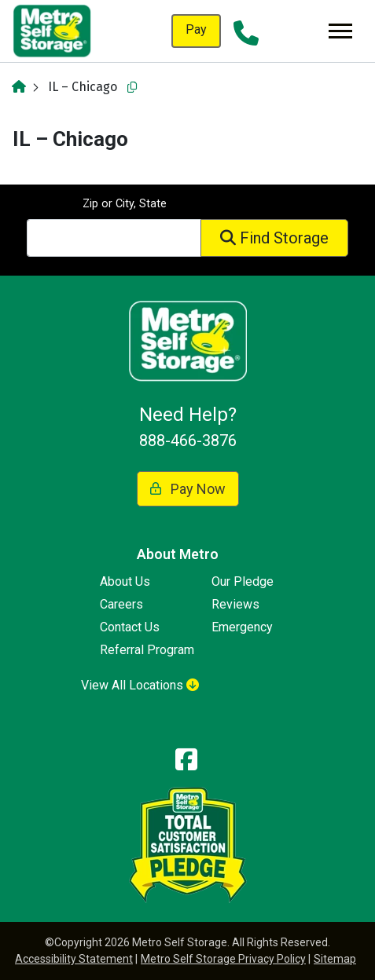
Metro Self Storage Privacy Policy (223, 959)
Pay (196, 29)
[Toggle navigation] (340, 31)
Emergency (242, 627)
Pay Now (188, 489)
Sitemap (335, 959)
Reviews (235, 604)
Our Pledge (243, 581)
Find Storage (274, 238)
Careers (121, 604)
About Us (125, 581)
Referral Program (147, 650)
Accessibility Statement (74, 959)
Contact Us (130, 627)
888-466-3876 (188, 441)
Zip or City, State (125, 204)
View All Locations (140, 685)
